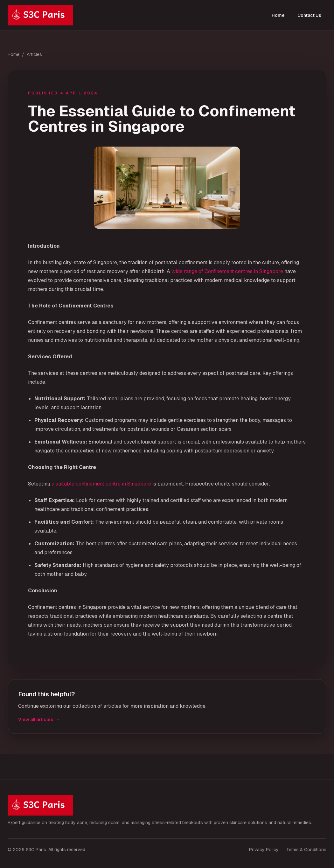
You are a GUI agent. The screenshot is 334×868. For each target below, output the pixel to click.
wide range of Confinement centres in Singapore (227, 271)
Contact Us (309, 15)
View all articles (39, 720)
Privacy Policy (264, 850)
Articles (34, 54)
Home (278, 15)
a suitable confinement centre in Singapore (101, 484)
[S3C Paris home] (40, 15)
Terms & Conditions (306, 850)
